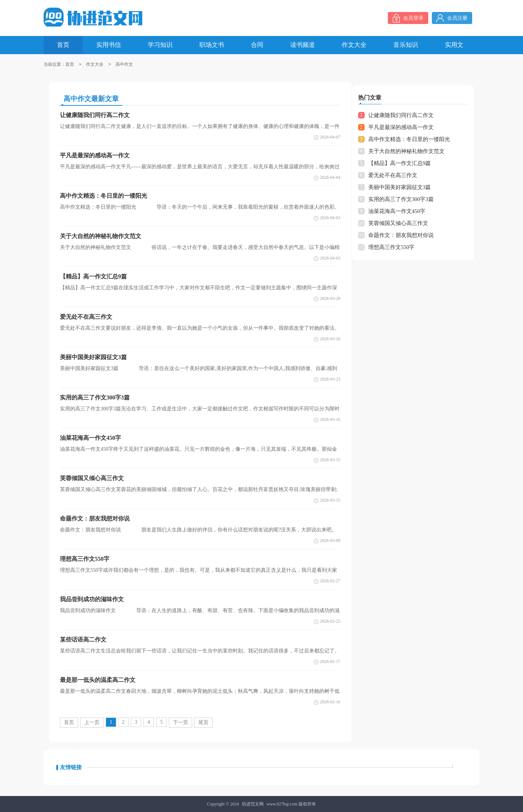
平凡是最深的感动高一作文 (401, 127)
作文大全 (95, 64)
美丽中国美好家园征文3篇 (400, 187)
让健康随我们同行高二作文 (401, 115)
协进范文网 (253, 804)
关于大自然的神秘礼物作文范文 (406, 151)
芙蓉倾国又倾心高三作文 (398, 223)
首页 (70, 64)
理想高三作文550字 (392, 247)
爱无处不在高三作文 (393, 175)
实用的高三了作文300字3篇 (401, 199)
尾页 (203, 722)
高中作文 (124, 64)
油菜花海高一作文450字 (397, 211)
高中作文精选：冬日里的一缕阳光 (409, 139)
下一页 (181, 722)
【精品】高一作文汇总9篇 (400, 163)
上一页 (92, 722)
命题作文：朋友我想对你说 (401, 235)
